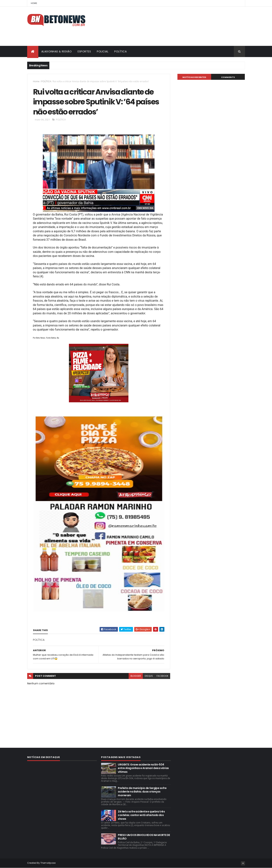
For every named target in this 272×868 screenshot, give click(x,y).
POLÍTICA (120, 51)
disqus (149, 676)
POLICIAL (103, 51)
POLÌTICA (46, 81)
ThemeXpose (48, 863)
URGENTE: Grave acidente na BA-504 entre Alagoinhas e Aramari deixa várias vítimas (143, 768)
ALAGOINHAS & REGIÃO (57, 51)
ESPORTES (84, 51)
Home (34, 3)
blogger (136, 676)
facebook (162, 676)
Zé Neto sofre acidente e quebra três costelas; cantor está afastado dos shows (141, 815)
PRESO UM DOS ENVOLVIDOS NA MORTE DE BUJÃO (144, 837)
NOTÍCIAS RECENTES (194, 77)
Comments (228, 77)
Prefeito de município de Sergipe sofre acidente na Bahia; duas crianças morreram (142, 792)
